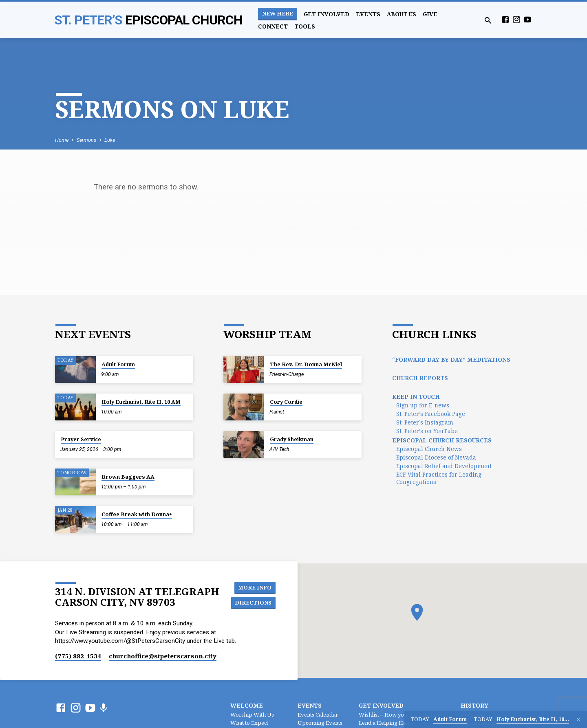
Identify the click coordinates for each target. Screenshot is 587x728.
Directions (254, 603)
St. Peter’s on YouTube (427, 431)
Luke (110, 140)
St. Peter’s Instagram (425, 422)
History (474, 705)
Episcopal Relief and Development (444, 466)
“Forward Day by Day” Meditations (451, 360)
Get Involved (327, 14)
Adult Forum (118, 364)
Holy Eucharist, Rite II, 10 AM (141, 402)
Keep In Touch (416, 397)
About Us (402, 14)
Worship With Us (252, 715)
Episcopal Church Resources (442, 440)
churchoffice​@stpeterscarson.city (163, 656)
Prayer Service (81, 439)
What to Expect (249, 723)
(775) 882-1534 (78, 656)
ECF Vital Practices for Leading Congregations (439, 478)
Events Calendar (318, 715)
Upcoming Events (320, 723)
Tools (305, 26)
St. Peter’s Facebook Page (431, 414)
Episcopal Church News (429, 449)
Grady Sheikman (292, 439)
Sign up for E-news (423, 405)
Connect (273, 26)
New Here (278, 13)
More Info (256, 587)
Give (430, 14)
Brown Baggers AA (128, 477)
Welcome (247, 705)
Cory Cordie (286, 402)
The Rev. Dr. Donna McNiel (306, 364)
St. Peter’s (148, 20)
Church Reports (420, 378)
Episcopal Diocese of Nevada (436, 457)
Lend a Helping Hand (386, 723)
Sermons (86, 140)
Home (62, 140)
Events (368, 14)
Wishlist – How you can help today (402, 715)
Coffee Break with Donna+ (137, 514)
